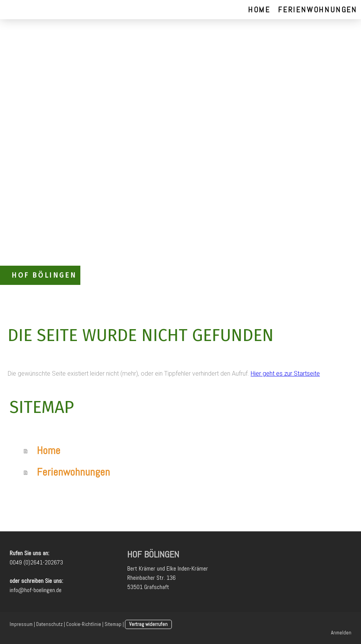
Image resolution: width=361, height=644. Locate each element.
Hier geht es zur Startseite (285, 374)
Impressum (21, 624)
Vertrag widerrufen (148, 624)
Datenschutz (49, 624)
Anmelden (341, 633)
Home (259, 10)
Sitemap (113, 624)
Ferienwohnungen (318, 10)
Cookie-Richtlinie (84, 624)
